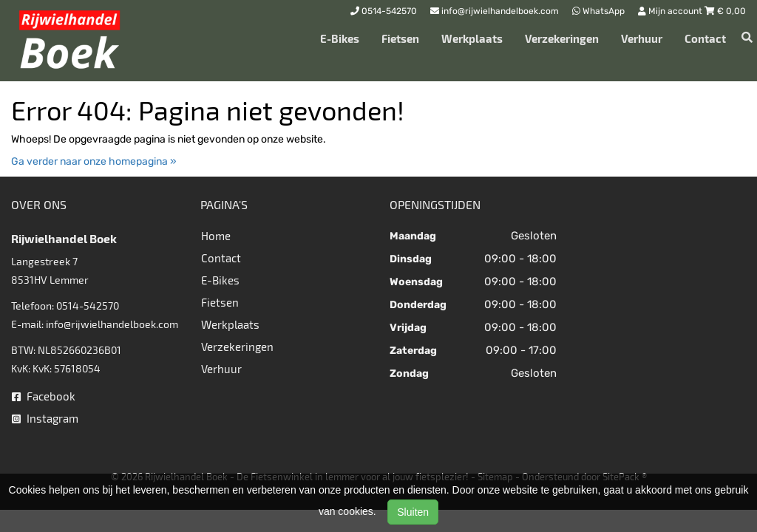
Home (216, 236)
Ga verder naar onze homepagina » (94, 161)
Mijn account (671, 11)
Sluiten (413, 512)
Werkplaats (472, 38)
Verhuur (642, 38)
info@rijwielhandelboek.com (112, 324)
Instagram (45, 418)
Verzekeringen (562, 38)
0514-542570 (88, 306)
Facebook (44, 396)
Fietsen (400, 38)
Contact (705, 38)
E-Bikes (340, 38)
